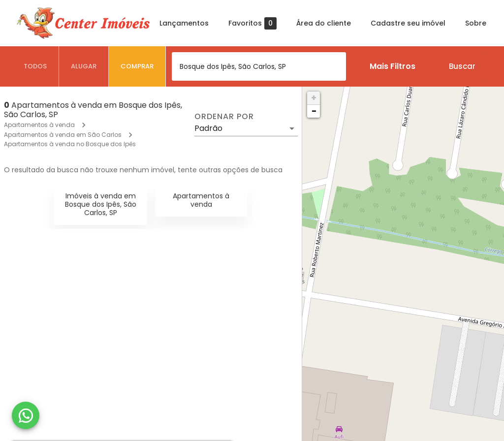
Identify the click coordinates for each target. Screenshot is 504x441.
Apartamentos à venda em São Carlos (63, 135)
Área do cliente (324, 23)
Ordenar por (224, 117)
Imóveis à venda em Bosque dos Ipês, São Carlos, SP (101, 204)
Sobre (476, 23)
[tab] (35, 66)
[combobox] (259, 66)
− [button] (314, 111)
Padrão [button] (208, 128)
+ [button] (314, 98)
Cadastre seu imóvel (408, 23)
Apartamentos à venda (39, 125)
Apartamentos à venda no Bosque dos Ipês (70, 144)
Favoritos (252, 23)
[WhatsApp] (26, 415)
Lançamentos (184, 23)
